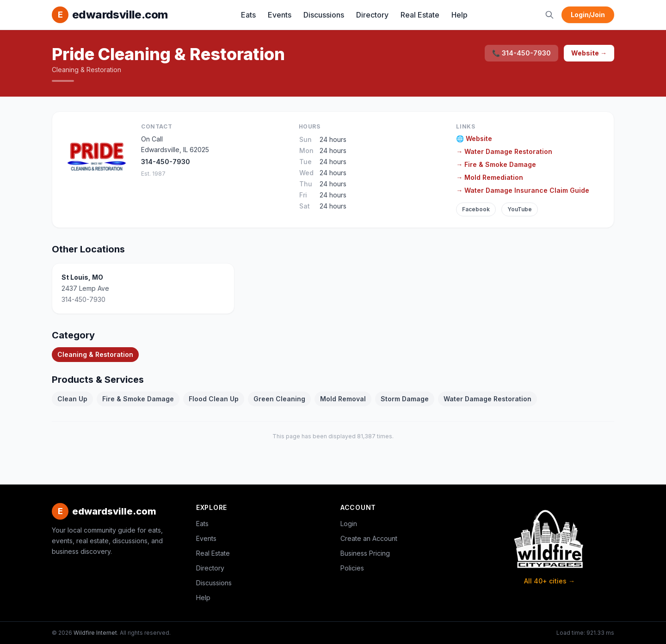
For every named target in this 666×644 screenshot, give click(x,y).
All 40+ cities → (549, 581)
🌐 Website (474, 138)
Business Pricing (365, 553)
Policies (352, 568)
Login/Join (588, 15)
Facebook (476, 209)
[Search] (549, 15)
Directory (372, 15)
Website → (589, 53)
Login (349, 524)
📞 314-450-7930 (521, 53)
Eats (248, 15)
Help (459, 15)
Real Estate (420, 15)
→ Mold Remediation (490, 177)
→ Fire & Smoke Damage (496, 164)
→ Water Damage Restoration (504, 151)
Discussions (324, 15)
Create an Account (369, 538)
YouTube (520, 209)
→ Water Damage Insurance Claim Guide (523, 190)
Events (280, 15)
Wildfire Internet (95, 633)
